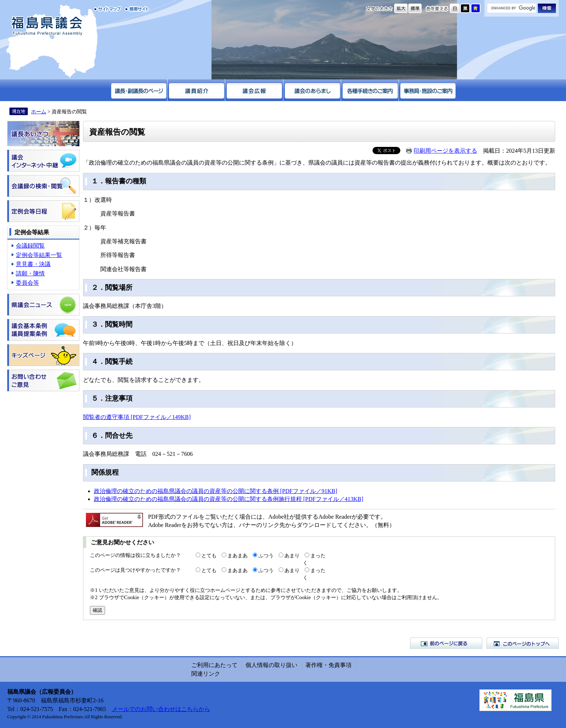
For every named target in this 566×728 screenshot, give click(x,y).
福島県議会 (47, 26)
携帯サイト (136, 9)
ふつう (266, 555)
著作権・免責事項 (328, 665)
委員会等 (27, 283)
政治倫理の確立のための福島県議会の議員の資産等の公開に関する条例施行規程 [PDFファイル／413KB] (228, 499)
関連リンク (206, 674)
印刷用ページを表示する (445, 151)
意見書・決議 (33, 264)
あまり (292, 555)
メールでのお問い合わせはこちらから (161, 709)
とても (209, 555)
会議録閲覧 (30, 246)
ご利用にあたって (214, 665)
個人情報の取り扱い (271, 665)
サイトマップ (108, 9)
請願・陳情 (30, 273)
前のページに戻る (446, 643)
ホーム (39, 112)
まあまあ (238, 555)
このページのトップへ (523, 643)
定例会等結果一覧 (39, 255)
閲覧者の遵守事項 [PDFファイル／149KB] (137, 417)
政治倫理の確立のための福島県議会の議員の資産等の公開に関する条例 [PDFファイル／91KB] (215, 491)
